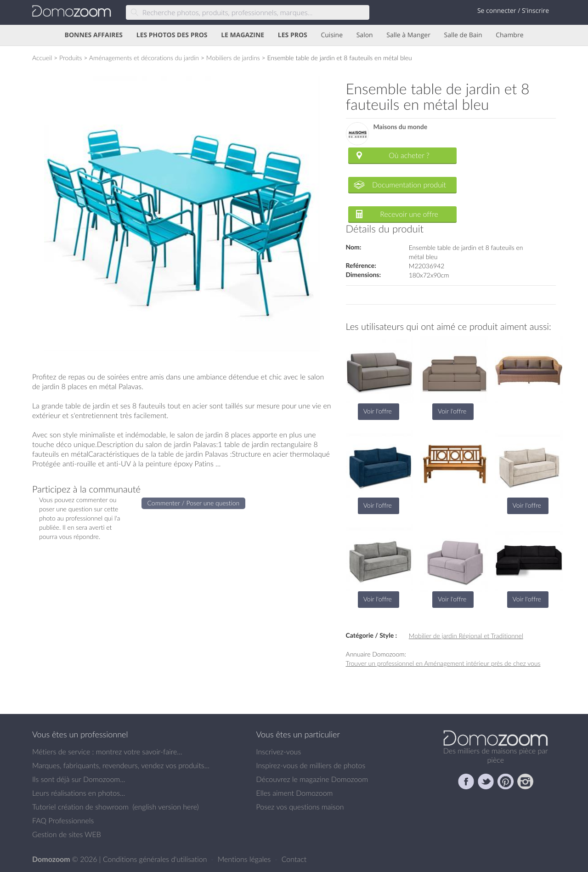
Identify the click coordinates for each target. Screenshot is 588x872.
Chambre (509, 35)
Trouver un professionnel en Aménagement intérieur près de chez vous (443, 663)
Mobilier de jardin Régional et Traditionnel (466, 636)
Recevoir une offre (409, 214)
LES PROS (293, 35)
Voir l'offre (378, 411)
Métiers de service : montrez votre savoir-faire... (107, 752)
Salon (365, 35)
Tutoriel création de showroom (80, 807)
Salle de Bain (463, 35)
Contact (294, 859)
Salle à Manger (408, 35)
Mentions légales (245, 859)
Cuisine (332, 35)
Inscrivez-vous (279, 752)
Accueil (42, 58)
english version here (165, 807)
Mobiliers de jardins (233, 58)
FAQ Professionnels (63, 821)
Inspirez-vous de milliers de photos (311, 765)
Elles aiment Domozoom (295, 793)
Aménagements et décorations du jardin (144, 58)
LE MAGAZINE (243, 35)
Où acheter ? (409, 155)
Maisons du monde (401, 127)
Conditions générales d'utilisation (156, 859)
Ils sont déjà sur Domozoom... (79, 779)
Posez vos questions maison (300, 807)
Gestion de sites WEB (67, 834)
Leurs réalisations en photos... (79, 793)
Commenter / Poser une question (194, 503)
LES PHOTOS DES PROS (172, 35)
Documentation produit (409, 185)
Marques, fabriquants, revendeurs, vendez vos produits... (121, 765)
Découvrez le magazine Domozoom (312, 779)
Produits (71, 58)
